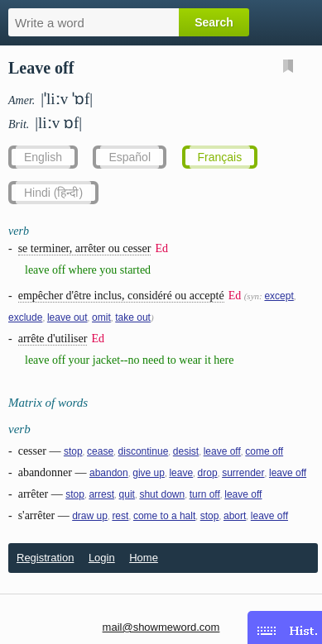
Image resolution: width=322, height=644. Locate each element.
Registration (45, 558)
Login (102, 558)
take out (133, 317)
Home (144, 558)
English (43, 157)
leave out (67, 317)
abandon (109, 473)
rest (120, 516)
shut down (162, 494)
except (279, 296)
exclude (25, 317)
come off (264, 451)
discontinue (144, 451)
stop (73, 451)
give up (149, 473)
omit (101, 317)
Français (220, 157)
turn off (205, 494)
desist (186, 451)
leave (181, 473)
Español (130, 157)
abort (235, 516)
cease (100, 451)
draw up (90, 516)
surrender (243, 473)
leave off (222, 451)
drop (208, 473)
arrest (101, 494)
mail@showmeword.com (161, 627)
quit (127, 494)
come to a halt (164, 516)
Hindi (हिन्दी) (53, 193)
